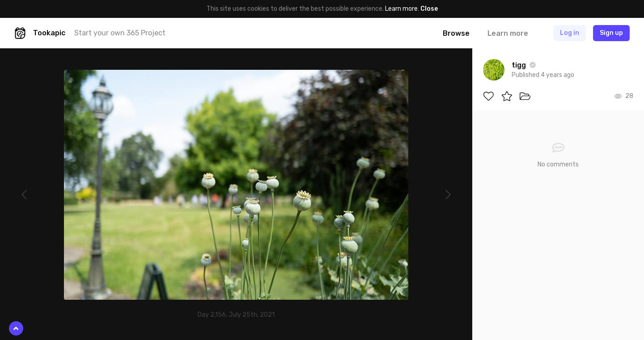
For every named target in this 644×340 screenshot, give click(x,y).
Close (429, 9)
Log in (570, 33)
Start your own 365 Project (120, 33)
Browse (456, 33)
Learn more (401, 9)
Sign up (611, 33)
